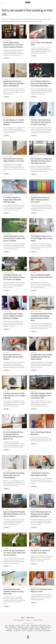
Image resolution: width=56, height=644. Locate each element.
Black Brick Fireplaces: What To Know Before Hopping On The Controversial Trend (41, 396)
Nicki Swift (9, 629)
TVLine (36, 631)
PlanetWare (25, 629)
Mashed (42, 627)
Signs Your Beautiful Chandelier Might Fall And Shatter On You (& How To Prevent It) (14, 514)
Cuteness (18, 626)
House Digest (20, 627)
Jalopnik (32, 627)
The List (24, 631)
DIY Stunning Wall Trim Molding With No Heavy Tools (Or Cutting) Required (14, 476)
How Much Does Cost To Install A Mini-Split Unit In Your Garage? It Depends (14, 396)
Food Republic (34, 626)
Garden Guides (42, 626)
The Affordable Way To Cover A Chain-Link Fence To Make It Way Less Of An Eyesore (14, 239)
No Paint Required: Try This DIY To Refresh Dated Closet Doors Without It (14, 122)
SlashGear (44, 629)
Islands (27, 627)
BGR (6, 626)
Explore (23, 626)
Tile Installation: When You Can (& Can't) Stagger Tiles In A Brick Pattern (42, 239)
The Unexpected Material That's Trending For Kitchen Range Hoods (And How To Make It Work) (41, 317)
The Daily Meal (17, 631)
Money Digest (48, 627)
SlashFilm (37, 629)
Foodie (28, 626)
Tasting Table (9, 631)
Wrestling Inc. (46, 631)
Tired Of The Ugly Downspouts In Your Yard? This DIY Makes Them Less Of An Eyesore (14, 553)
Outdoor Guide (17, 629)
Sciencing (31, 629)
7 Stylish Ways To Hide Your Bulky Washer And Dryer (40, 474)
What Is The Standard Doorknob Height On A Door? (42, 591)
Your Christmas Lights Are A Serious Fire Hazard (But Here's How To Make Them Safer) (41, 84)
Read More (6, 58)
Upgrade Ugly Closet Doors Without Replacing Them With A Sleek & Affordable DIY (14, 84)
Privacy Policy (30, 618)
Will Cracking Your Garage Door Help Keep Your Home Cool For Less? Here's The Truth (41, 161)
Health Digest (13, 627)
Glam (48, 626)
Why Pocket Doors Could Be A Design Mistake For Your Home (14, 160)
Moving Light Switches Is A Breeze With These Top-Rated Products (13, 357)
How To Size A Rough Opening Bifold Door (41, 433)
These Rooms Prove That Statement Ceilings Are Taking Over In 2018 (13, 592)
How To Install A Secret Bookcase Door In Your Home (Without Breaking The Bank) (13, 45)
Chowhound (11, 626)
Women (40, 631)
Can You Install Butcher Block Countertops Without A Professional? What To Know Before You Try (13, 436)
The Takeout (30, 631)
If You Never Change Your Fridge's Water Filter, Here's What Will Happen (12, 200)
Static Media (20, 620)
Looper (37, 627)
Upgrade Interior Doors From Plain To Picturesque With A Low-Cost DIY (40, 200)
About (23, 618)
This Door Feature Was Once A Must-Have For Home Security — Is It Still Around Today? (42, 122)
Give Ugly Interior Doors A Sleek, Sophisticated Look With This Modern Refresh (42, 357)
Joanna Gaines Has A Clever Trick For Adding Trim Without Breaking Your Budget (13, 316)
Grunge (6, 627)
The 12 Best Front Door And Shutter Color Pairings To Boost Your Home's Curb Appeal (14, 277)
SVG (48, 629)
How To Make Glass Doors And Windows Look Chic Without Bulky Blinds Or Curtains (41, 514)
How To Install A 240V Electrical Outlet (41, 44)
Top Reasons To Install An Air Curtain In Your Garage (41, 552)
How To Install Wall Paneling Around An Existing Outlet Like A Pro (42, 277)
